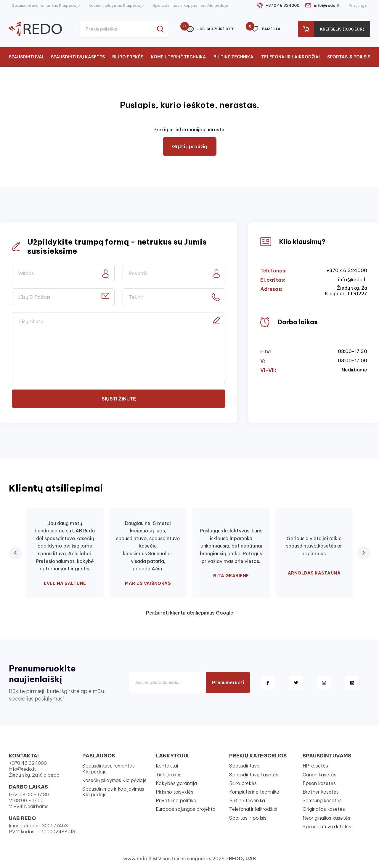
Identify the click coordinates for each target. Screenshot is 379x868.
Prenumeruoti (228, 682)
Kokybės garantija (176, 783)
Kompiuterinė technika (179, 57)
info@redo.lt (327, 5)
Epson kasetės (319, 783)
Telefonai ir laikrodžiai (290, 57)
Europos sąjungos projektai (186, 809)
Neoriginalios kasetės (326, 818)
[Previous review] (15, 553)
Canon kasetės (319, 775)
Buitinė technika (233, 57)
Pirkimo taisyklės (175, 792)
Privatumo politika (176, 800)
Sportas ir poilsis (349, 57)
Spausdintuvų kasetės (78, 57)
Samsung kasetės (322, 800)
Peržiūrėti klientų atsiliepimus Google (190, 613)
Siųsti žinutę (119, 399)
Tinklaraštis (169, 775)
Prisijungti (358, 5)
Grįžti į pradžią (190, 146)
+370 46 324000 (282, 5)
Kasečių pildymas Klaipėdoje (116, 5)
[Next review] (364, 553)
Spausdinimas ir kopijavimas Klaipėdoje (190, 5)
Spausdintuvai (26, 57)
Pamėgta (266, 29)
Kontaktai (167, 766)
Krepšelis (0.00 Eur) (342, 29)
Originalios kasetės (324, 809)
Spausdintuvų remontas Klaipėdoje (46, 5)
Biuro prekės (128, 57)
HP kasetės (315, 766)
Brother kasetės (321, 792)
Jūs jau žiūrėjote (210, 29)
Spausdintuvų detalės (327, 826)
